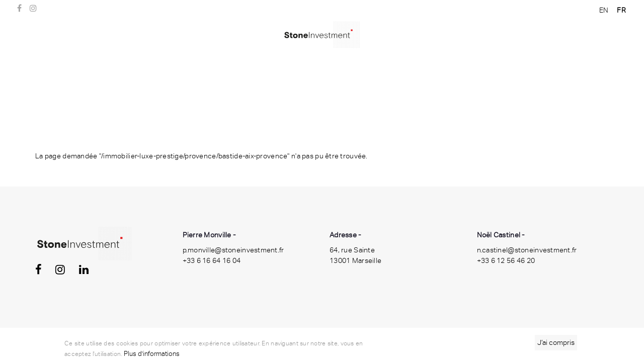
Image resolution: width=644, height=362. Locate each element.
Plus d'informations (152, 355)
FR (621, 10)
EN (604, 10)
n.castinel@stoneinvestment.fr (527, 250)
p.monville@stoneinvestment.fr (233, 250)
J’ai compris (556, 344)
